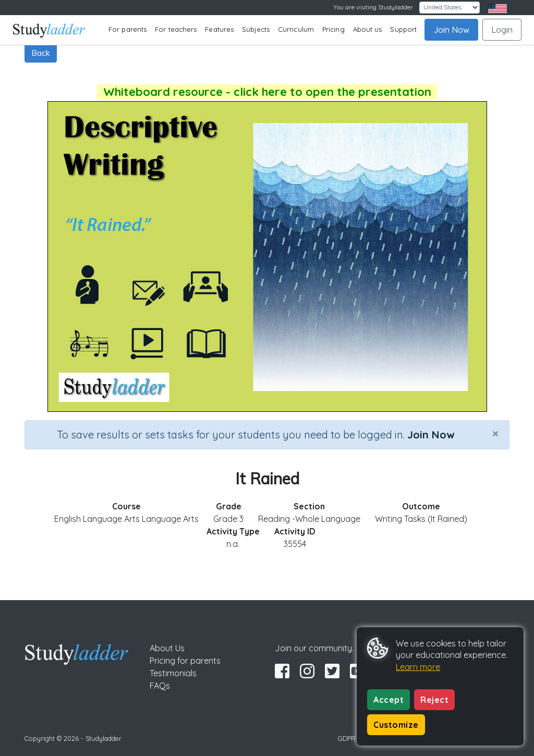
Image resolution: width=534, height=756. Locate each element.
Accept (389, 700)
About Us (167, 648)
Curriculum (296, 29)
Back (41, 53)
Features (219, 29)
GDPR (347, 738)
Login (502, 30)
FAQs (160, 686)
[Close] (495, 433)
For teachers (176, 29)
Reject (434, 700)
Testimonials (173, 673)
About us (368, 29)
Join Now (451, 30)
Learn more (418, 667)
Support (403, 29)
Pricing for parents (185, 661)
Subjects (256, 29)
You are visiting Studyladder (373, 7)
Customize (396, 725)
